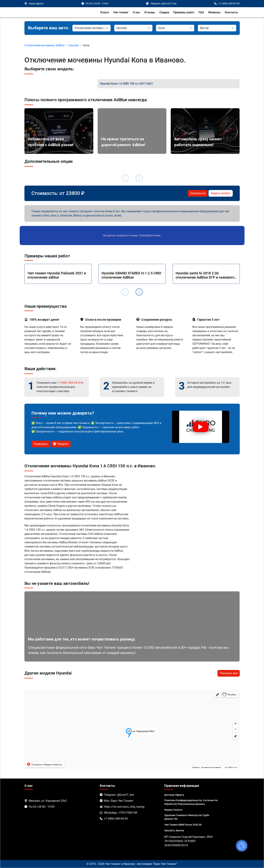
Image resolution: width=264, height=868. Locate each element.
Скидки (164, 12)
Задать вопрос (221, 193)
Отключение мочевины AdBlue (44, 45)
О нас (136, 12)
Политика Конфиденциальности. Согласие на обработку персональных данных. (191, 802)
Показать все (229, 673)
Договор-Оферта (174, 795)
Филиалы (214, 12)
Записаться (198, 193)
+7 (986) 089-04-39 (69, 383)
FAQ (201, 12)
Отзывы (150, 12)
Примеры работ (184, 12)
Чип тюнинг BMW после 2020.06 (183, 825)
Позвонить (41, 444)
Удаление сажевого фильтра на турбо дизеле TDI (187, 817)
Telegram (61, 444)
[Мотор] (217, 28)
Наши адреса (36, 4)
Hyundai (74, 45)
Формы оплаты (173, 810)
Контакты (231, 12)
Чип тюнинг (121, 12)
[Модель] (175, 28)
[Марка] (92, 28)
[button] (139, 292)
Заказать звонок (174, 830)
